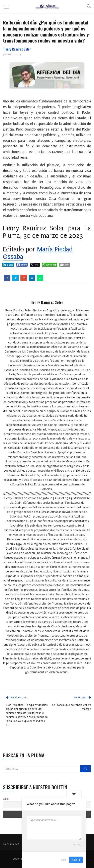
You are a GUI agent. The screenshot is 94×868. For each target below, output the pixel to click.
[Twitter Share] (35, 265)
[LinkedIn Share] (8, 265)
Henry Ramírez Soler (17, 49)
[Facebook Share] (22, 265)
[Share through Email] (65, 265)
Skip (63, 860)
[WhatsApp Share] (50, 265)
